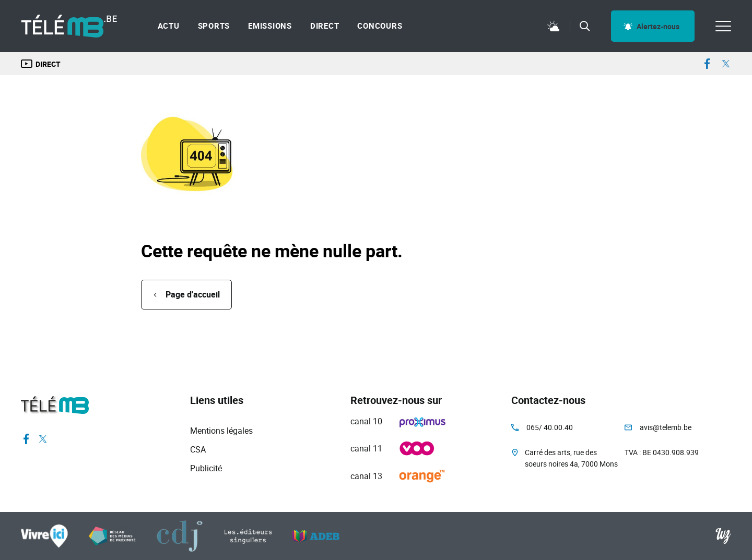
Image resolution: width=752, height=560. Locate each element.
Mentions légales (221, 431)
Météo (554, 26)
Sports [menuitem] (214, 26)
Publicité (206, 468)
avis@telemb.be (666, 427)
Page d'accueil (193, 294)
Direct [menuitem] (325, 26)
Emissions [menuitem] (270, 26)
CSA (198, 449)
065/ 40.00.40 (550, 427)
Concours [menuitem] (380, 26)
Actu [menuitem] (169, 26)
